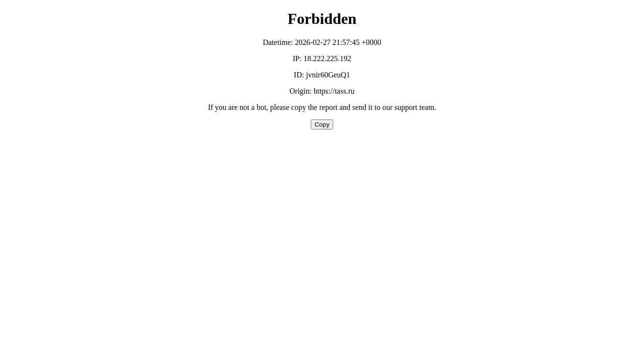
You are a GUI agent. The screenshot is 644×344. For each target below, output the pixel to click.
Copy (322, 124)
